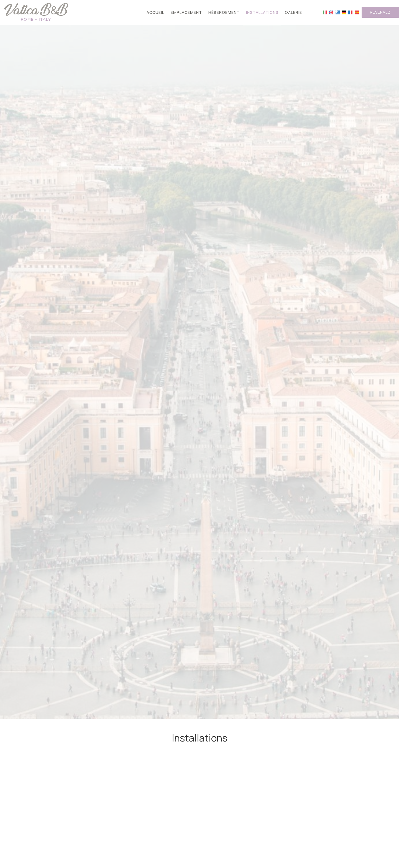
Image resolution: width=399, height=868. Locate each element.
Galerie (293, 12)
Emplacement (186, 12)
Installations (262, 12)
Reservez (380, 12)
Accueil (155, 12)
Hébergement (224, 12)
